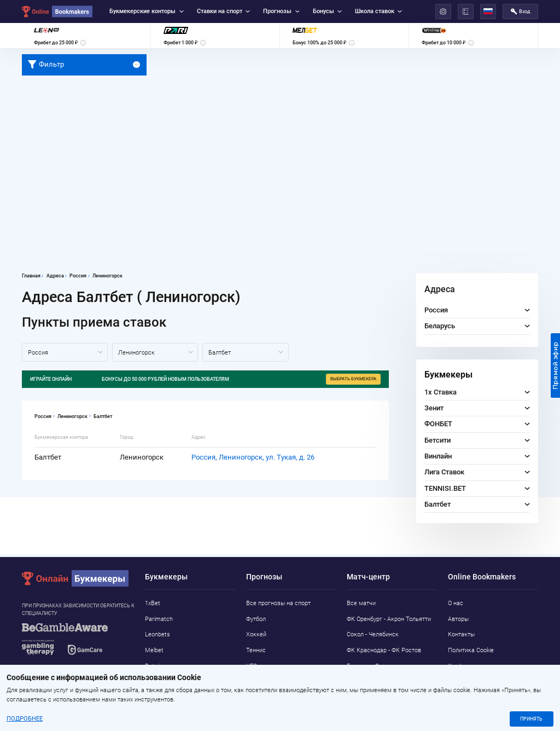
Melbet (154, 650)
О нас (456, 603)
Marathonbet (162, 681)
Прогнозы (281, 11)
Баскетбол (261, 681)
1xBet (153, 603)
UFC (252, 666)
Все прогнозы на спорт (278, 603)
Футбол (256, 619)
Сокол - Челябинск (373, 634)
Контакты (461, 634)
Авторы (458, 619)
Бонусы (327, 11)
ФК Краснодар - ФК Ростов (384, 650)
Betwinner (158, 666)
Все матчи (361, 603)
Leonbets (157, 634)
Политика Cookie (471, 650)
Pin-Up (153, 697)
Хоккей (256, 634)
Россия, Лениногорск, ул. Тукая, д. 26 (253, 457)
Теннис (256, 650)
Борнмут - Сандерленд (378, 666)
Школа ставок (378, 11)
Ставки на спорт (223, 11)
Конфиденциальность (478, 666)
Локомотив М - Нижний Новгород (379, 686)
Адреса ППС (465, 681)
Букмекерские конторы (146, 11)
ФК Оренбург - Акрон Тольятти (389, 619)
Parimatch (159, 619)
